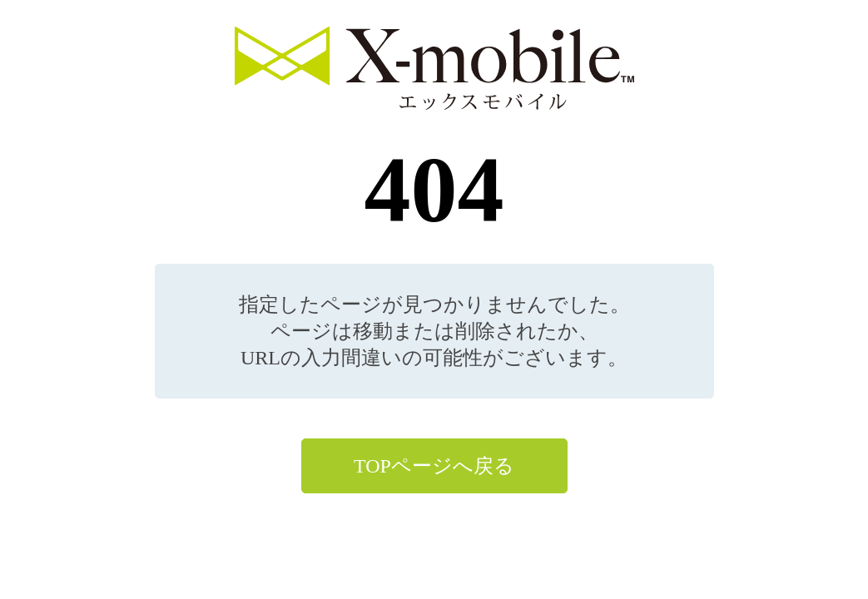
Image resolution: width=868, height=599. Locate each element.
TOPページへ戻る (434, 466)
